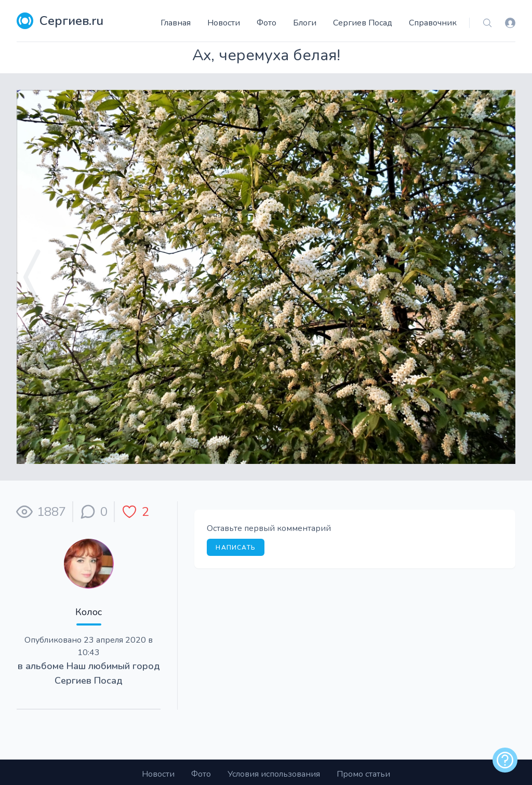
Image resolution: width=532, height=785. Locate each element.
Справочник (433, 23)
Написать (236, 548)
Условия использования (274, 774)
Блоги (305, 23)
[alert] (505, 760)
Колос (89, 612)
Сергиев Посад (363, 23)
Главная (176, 23)
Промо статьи (363, 774)
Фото (267, 23)
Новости (224, 23)
